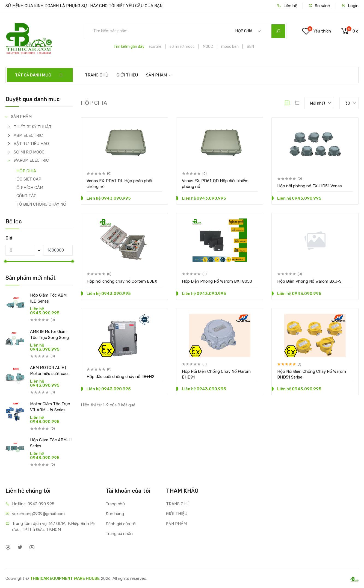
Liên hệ (287, 6)
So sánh (319, 6)
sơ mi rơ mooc (182, 47)
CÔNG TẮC (26, 196)
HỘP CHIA (26, 171)
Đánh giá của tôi (121, 524)
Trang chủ (115, 504)
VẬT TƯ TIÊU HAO (31, 144)
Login (350, 6)
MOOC (208, 47)
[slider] (5, 261)
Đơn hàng (115, 514)
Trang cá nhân (119, 534)
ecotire (155, 47)
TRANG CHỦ (97, 75)
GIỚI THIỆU (127, 75)
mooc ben (230, 47)
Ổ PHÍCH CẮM (30, 188)
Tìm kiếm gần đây (129, 47)
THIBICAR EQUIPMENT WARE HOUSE (65, 578)
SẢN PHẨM (159, 75)
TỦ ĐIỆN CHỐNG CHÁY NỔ (41, 204)
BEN (250, 47)
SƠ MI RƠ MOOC (29, 152)
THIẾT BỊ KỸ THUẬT (33, 127)
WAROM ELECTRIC (31, 160)
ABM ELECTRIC (28, 135)
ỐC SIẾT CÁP (29, 179)
